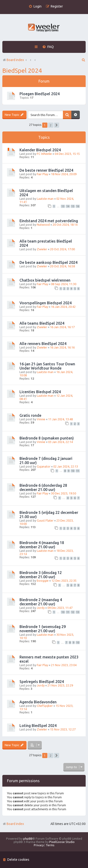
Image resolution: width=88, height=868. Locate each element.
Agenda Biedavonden (38, 702)
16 (78, 206)
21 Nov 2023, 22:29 (60, 685)
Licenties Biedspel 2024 (40, 392)
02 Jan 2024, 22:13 (66, 466)
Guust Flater (45, 520)
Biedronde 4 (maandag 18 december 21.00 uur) (42, 545)
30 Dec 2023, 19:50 (63, 493)
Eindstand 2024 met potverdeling (49, 221)
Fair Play (42, 174)
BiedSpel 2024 (22, 71)
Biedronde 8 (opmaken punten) (47, 438)
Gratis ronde (30, 415)
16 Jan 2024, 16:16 (62, 347)
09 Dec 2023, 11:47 (60, 608)
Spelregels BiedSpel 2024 (42, 682)
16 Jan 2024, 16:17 (62, 327)
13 (63, 206)
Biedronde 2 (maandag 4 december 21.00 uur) (41, 602)
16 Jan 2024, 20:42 (63, 307)
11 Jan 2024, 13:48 (60, 419)
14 (68, 206)
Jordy (41, 608)
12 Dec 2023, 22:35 (64, 581)
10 (73, 471)
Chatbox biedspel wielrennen (45, 280)
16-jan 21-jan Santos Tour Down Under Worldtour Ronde (47, 366)
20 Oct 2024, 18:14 (65, 225)
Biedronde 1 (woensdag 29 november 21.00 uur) (43, 629)
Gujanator (44, 466)
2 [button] (51, 125)
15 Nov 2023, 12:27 (63, 729)
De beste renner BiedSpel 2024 (46, 170)
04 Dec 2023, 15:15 (67, 154)
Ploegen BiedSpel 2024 (40, 94)
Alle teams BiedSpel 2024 (42, 323)
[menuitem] (35, 6)
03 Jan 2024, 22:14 (60, 442)
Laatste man (45, 199)
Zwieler (42, 249)
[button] (57, 125)
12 (73, 612)
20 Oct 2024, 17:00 (62, 249)
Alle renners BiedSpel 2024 (43, 344)
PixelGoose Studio (62, 842)
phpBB (28, 839)
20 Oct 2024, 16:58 (62, 266)
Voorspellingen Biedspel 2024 (46, 303)
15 (73, 206)
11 (78, 471)
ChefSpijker (45, 706)
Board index (13, 824)
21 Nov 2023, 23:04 (64, 665)
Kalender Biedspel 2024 (40, 150)
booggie (43, 581)
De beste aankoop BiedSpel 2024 (48, 262)
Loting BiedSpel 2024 (38, 726)
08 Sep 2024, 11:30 (64, 284)
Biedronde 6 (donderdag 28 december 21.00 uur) (43, 487)
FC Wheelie (44, 154)
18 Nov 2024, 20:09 (64, 174)
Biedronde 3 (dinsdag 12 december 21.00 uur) (41, 575)
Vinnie (41, 419)
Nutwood (43, 225)
